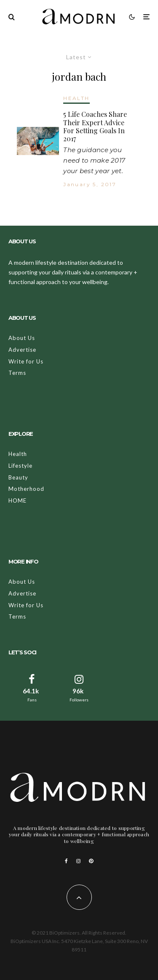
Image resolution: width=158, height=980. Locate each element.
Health (18, 454)
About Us (22, 338)
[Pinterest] (91, 861)
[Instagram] (78, 861)
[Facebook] (66, 861)
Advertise (22, 350)
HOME (17, 501)
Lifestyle (20, 466)
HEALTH (76, 98)
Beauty (18, 477)
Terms (17, 373)
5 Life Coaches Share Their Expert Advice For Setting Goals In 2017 (95, 126)
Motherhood (26, 489)
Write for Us (26, 361)
